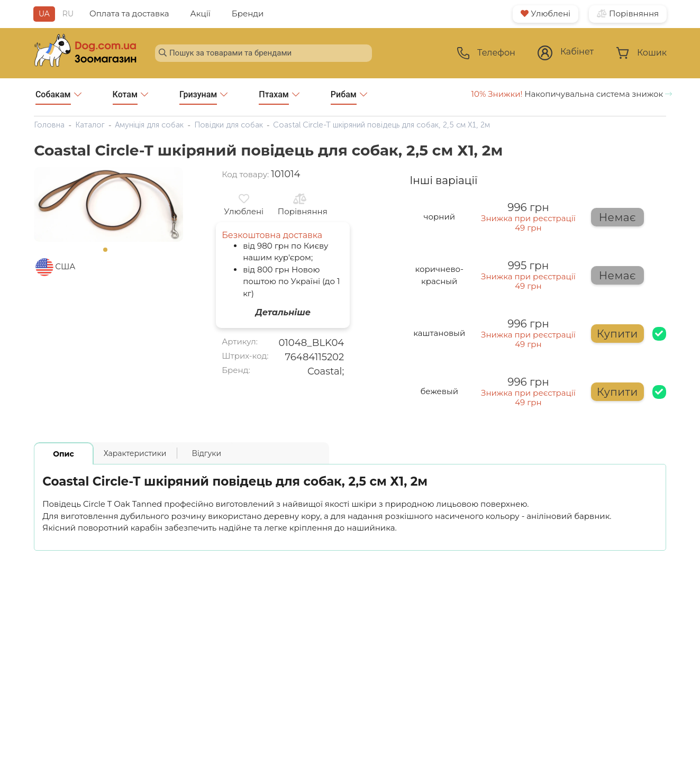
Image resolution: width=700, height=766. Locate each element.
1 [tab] (108, 253)
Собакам (58, 97)
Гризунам (203, 97)
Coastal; (326, 371)
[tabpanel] (108, 205)
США (65, 266)
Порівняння (628, 13)
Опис (63, 454)
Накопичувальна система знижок (572, 94)
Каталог (90, 125)
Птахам (279, 97)
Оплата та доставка (129, 13)
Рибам (349, 97)
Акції (201, 13)
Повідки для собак (229, 125)
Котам (130, 97)
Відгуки (206, 453)
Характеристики (135, 453)
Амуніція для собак (149, 125)
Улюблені (546, 13)
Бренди (248, 13)
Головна (49, 125)
